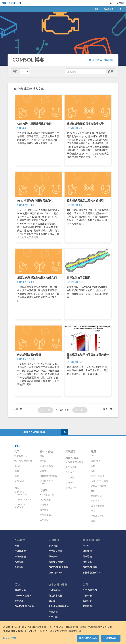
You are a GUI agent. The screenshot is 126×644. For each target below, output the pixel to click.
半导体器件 (45, 504)
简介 (93, 511)
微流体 (43, 471)
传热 (42, 455)
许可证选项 (20, 556)
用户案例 (53, 556)
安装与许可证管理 (100, 481)
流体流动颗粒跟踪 (49, 476)
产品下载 (53, 617)
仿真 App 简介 (56, 572)
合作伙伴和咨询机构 (59, 606)
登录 (96, 9)
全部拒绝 (111, 640)
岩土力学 (70, 472)
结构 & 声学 (72, 458)
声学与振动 (71, 467)
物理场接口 (96, 496)
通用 (93, 451)
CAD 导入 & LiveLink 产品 (21, 493)
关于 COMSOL (90, 590)
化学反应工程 (21, 455)
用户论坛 (87, 556)
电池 (17, 471)
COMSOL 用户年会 (24, 606)
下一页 (80, 410)
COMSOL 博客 (90, 567)
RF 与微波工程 (47, 494)
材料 (93, 491)
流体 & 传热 (46, 451)
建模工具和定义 (98, 486)
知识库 (52, 601)
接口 (17, 488)
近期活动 (19, 601)
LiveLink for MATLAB (20, 506)
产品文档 (53, 611)
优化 (93, 466)
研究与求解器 (97, 506)
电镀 (17, 476)
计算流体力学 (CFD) (46, 482)
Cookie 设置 (10, 640)
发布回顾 (19, 567)
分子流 (43, 460)
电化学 (18, 466)
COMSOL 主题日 (23, 595)
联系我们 (87, 606)
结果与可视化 (97, 516)
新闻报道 (87, 601)
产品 (17, 546)
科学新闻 (70, 451)
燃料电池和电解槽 (23, 460)
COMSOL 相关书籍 (58, 567)
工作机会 (87, 595)
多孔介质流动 (46, 466)
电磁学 (44, 490)
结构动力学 (71, 487)
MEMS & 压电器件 (74, 462)
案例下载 (53, 546)
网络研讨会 (20, 590)
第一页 (18, 409)
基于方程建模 (97, 476)
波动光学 (44, 520)
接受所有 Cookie (88, 640)
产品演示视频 (55, 551)
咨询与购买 (109, 9)
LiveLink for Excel (23, 499)
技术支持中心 (55, 590)
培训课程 (87, 551)
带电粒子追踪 (46, 515)
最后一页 (108, 409)
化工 (17, 451)
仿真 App (95, 460)
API (93, 455)
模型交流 (87, 562)
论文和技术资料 (56, 562)
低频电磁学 (45, 499)
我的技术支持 (55, 595)
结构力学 (70, 482)
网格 (93, 521)
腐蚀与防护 (20, 481)
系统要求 (19, 562)
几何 (93, 471)
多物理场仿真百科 (92, 572)
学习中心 (87, 546)
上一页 (45, 410)
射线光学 (44, 509)
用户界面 (95, 501)
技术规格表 (20, 551)
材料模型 (70, 477)
